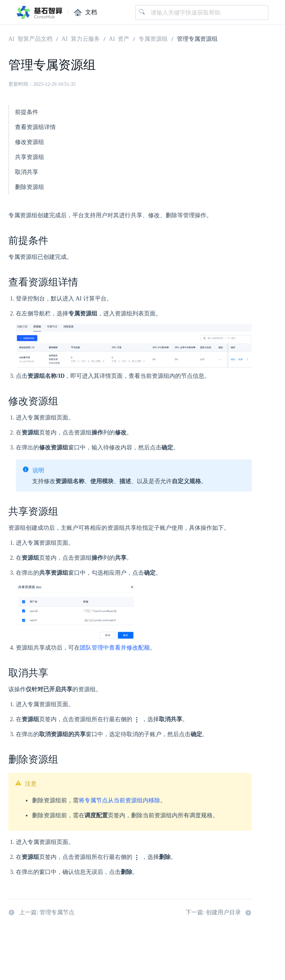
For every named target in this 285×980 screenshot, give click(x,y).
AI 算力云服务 (81, 38)
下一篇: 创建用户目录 (219, 913)
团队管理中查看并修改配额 (115, 648)
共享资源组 (30, 157)
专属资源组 (153, 38)
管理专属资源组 (197, 38)
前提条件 (27, 112)
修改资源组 (30, 142)
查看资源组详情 (35, 127)
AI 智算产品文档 (30, 38)
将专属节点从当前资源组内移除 (119, 800)
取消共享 (27, 172)
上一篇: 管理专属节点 (41, 913)
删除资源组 (30, 187)
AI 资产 (119, 38)
